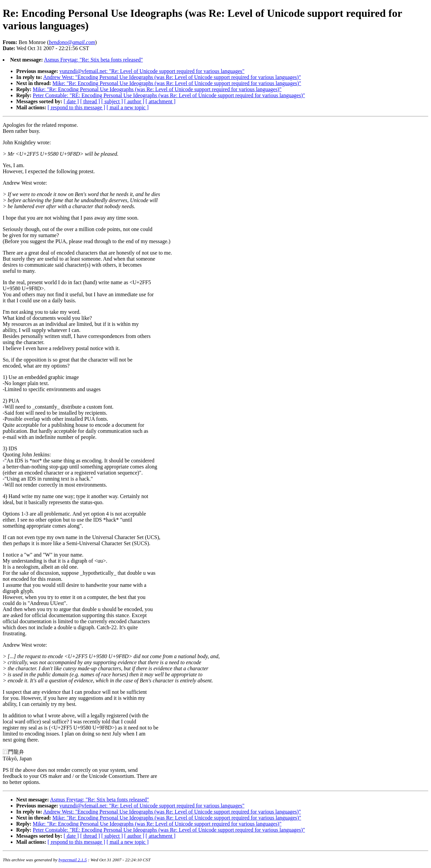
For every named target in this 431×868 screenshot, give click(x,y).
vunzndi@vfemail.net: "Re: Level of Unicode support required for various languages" (152, 71)
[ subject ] (112, 101)
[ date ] (71, 101)
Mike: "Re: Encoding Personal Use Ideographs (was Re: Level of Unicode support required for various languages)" (177, 83)
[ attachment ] (160, 101)
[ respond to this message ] (76, 107)
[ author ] (134, 101)
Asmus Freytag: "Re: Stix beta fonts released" (93, 60)
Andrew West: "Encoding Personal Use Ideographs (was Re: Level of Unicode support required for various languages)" (172, 77)
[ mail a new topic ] (127, 107)
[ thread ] (90, 101)
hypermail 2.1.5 (73, 860)
